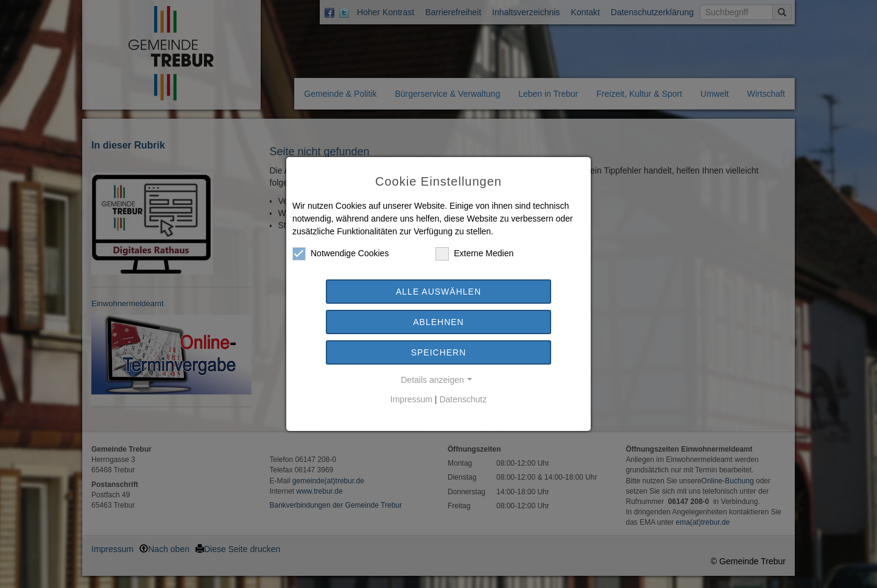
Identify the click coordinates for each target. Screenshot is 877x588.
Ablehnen (438, 322)
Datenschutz (463, 399)
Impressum (411, 399)
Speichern (439, 352)
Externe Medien (474, 254)
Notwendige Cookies (340, 254)
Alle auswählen (438, 292)
